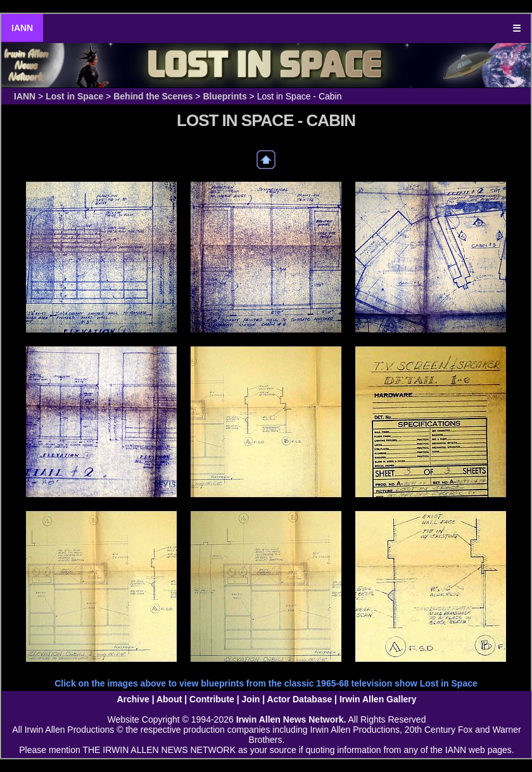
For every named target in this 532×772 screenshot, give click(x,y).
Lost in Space (74, 96)
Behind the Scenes (153, 96)
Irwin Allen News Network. (291, 719)
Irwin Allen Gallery (378, 699)
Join (251, 699)
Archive (133, 699)
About (169, 699)
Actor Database (300, 699)
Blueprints (225, 96)
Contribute (212, 699)
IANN (22, 28)
